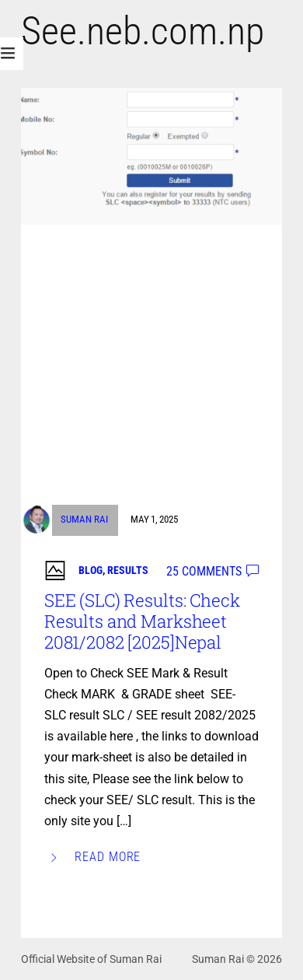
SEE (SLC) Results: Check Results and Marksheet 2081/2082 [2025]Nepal (142, 621)
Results (128, 570)
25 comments (204, 571)
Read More (108, 857)
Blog (91, 570)
